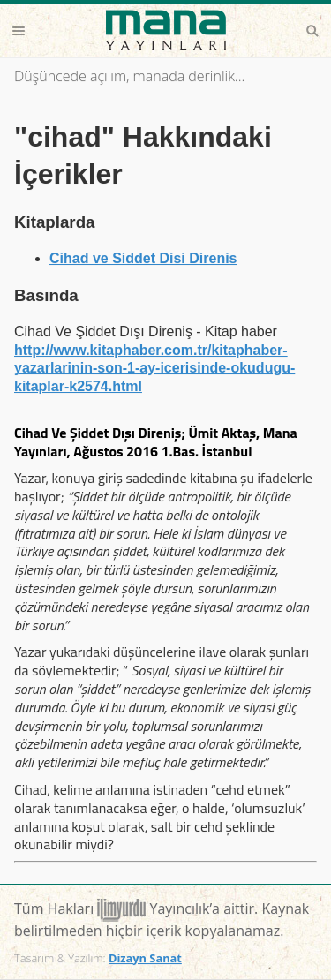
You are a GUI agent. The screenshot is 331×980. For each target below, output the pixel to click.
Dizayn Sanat (145, 958)
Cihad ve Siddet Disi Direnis (143, 258)
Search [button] (312, 31)
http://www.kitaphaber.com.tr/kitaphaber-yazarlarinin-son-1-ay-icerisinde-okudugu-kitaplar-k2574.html (154, 369)
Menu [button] (19, 31)
